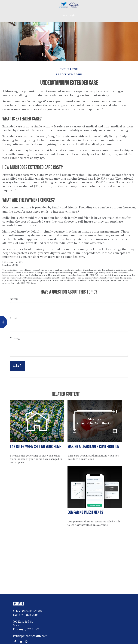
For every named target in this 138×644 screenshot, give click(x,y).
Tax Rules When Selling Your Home (35, 447)
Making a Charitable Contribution (93, 447)
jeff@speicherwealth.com (30, 636)
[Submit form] (17, 366)
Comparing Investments (85, 513)
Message (16, 338)
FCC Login (69, 16)
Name (14, 299)
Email (14, 318)
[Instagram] (26, 642)
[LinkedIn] (21, 642)
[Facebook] (15, 642)
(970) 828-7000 (32, 611)
